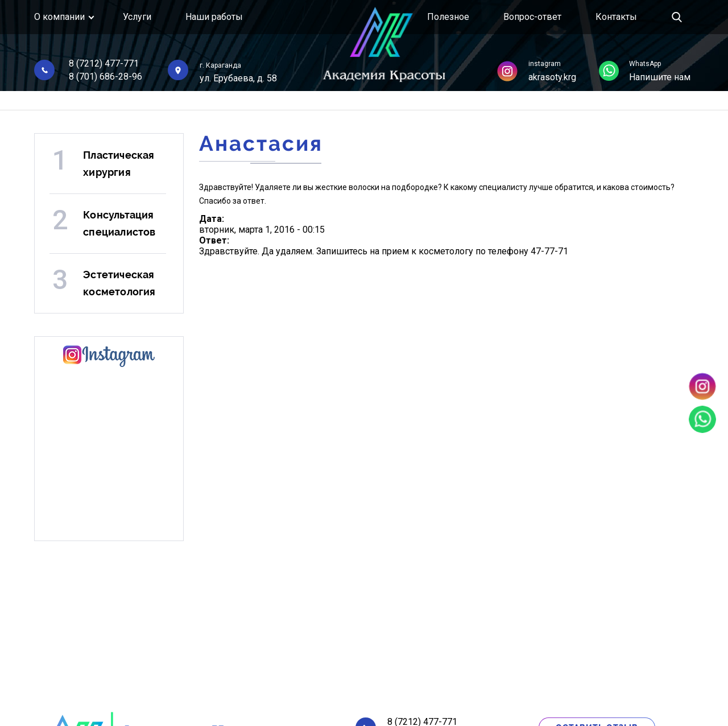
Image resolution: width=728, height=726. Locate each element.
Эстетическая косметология (119, 283)
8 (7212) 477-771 (104, 63)
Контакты (616, 17)
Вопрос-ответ (532, 17)
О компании (59, 17)
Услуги (137, 17)
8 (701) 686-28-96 (106, 77)
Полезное (448, 17)
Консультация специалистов (119, 223)
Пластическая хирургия (119, 164)
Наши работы (214, 17)
